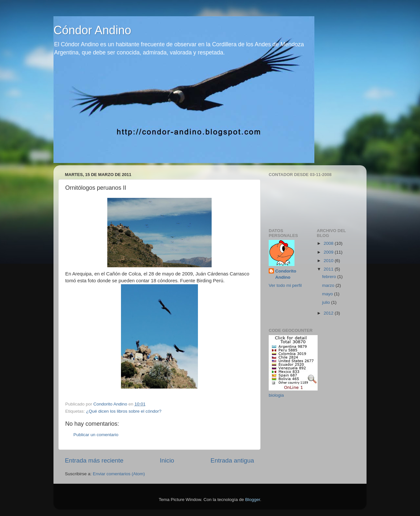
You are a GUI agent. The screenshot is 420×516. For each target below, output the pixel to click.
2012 (329, 313)
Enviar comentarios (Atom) (119, 474)
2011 (329, 269)
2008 (329, 243)
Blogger (253, 500)
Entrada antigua (232, 460)
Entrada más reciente (94, 460)
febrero (330, 277)
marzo (329, 285)
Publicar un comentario (96, 435)
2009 (329, 252)
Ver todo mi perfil (285, 285)
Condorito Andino (286, 274)
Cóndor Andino (92, 30)
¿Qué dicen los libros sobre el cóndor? (124, 411)
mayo (328, 294)
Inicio (167, 460)
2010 (329, 261)
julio (327, 302)
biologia (276, 395)
